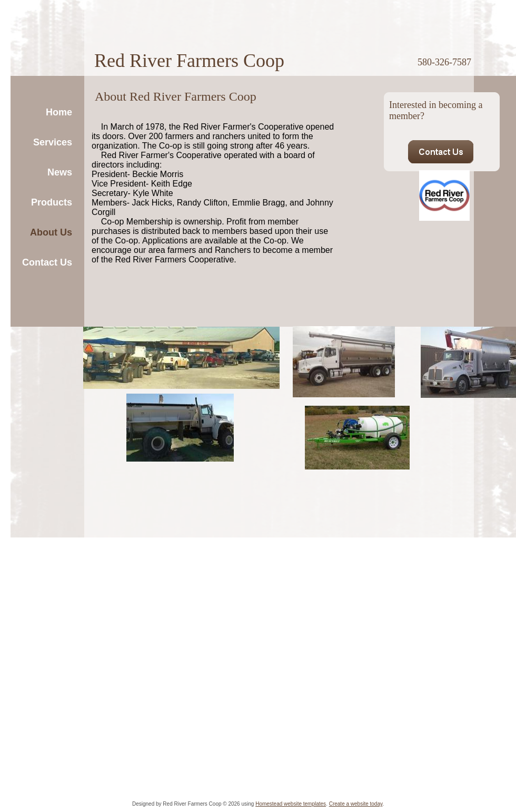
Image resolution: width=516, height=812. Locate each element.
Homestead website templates (291, 804)
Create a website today (356, 804)
